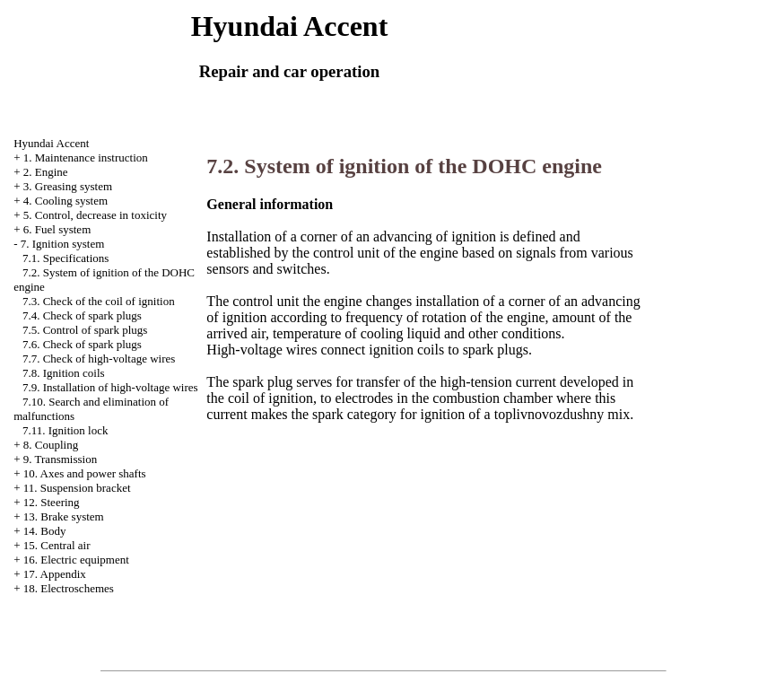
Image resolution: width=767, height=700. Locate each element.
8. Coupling (51, 445)
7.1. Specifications (65, 258)
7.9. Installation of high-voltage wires (110, 387)
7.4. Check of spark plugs (82, 315)
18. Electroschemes (69, 588)
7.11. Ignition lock (65, 430)
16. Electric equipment (76, 560)
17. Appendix (55, 574)
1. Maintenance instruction (86, 157)
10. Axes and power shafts (85, 473)
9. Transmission (60, 459)
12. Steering (52, 502)
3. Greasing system (68, 186)
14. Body (45, 531)
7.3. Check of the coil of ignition (99, 301)
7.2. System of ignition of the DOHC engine (404, 166)
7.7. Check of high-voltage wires (99, 359)
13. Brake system (64, 516)
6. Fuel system (57, 229)
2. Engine (46, 172)
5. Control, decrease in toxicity (95, 215)
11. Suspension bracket (77, 488)
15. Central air (57, 545)
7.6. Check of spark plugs (82, 344)
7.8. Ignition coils (64, 373)
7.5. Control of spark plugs (85, 330)
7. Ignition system (63, 244)
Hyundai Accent (51, 143)
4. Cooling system (65, 201)
